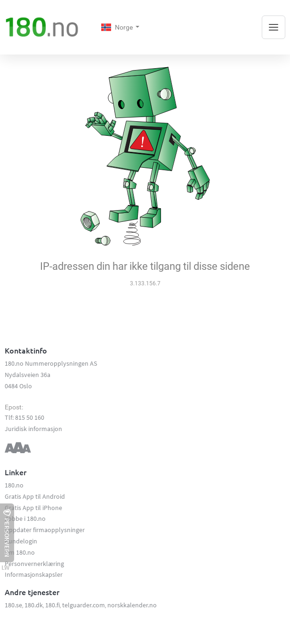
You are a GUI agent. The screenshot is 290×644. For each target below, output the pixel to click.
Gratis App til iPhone (33, 508)
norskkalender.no (132, 605)
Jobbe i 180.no (25, 518)
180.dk (34, 605)
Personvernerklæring (34, 564)
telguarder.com (84, 605)
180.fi (52, 605)
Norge (118, 27)
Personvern (7, 533)
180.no (14, 485)
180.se (13, 605)
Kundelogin (21, 541)
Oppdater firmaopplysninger (45, 530)
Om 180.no (20, 552)
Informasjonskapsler (34, 574)
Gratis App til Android (35, 496)
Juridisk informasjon (33, 429)
